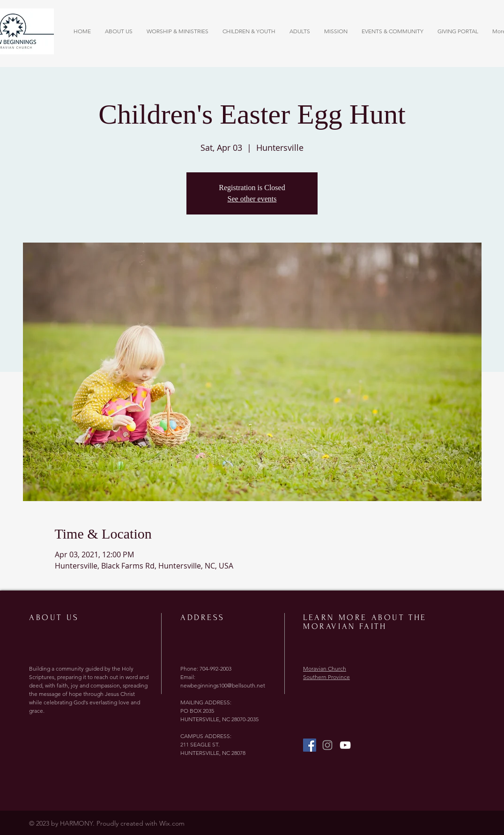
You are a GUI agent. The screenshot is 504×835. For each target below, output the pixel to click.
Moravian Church (325, 669)
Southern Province (326, 677)
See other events (252, 199)
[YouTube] (345, 745)
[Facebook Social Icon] (310, 745)
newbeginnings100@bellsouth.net (223, 685)
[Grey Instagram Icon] (327, 745)
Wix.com (172, 823)
